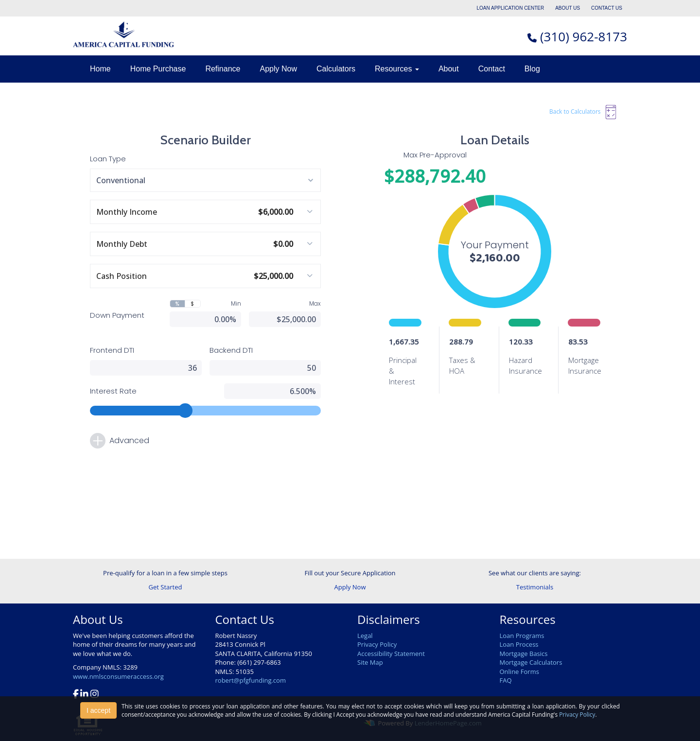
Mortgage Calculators (531, 662)
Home (100, 69)
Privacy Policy (377, 644)
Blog (532, 69)
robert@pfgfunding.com (251, 680)
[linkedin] (84, 695)
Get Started (166, 587)
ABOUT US (568, 8)
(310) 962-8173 (584, 36)
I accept (98, 710)
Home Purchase (158, 69)
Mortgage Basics (524, 654)
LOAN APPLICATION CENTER (511, 8)
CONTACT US (607, 8)
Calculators (336, 69)
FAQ (506, 680)
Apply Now (278, 69)
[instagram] (95, 695)
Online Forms (519, 672)
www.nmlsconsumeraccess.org (118, 676)
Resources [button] (397, 69)
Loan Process (519, 644)
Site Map (370, 662)
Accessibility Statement (391, 654)
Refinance (223, 69)
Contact (492, 69)
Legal (365, 636)
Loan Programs (522, 636)
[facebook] (76, 695)
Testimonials (535, 587)
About (449, 69)
